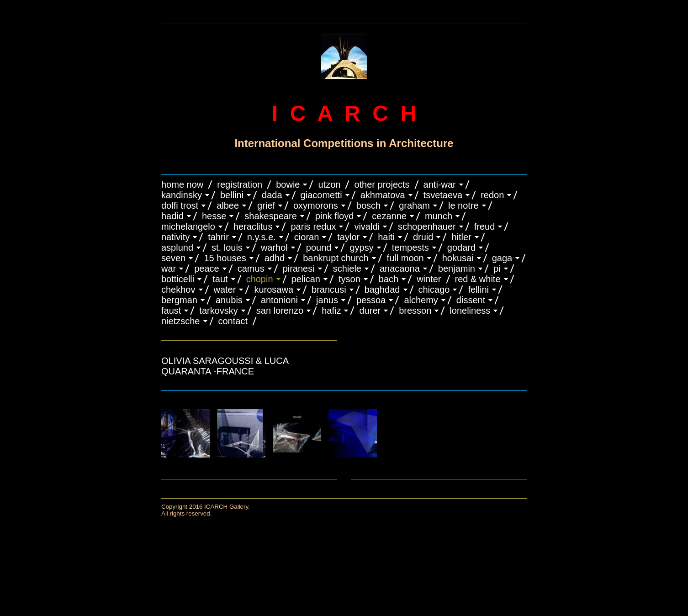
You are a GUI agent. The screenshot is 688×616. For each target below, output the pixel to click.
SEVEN (173, 258)
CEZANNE (389, 216)
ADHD (275, 258)
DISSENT (471, 300)
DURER (370, 311)
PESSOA (371, 300)
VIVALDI (367, 226)
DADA (272, 195)
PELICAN (306, 279)
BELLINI (232, 195)
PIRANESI (299, 269)
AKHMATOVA (383, 195)
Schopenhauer (427, 226)
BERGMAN (179, 300)
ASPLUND (177, 247)
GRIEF (266, 205)
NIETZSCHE (181, 321)
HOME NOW (182, 184)
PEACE (207, 269)
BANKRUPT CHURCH (336, 258)
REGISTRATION (240, 184)
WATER (225, 290)
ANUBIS (229, 300)
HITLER (461, 237)
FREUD (485, 226)
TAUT (220, 279)
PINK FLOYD (335, 216)
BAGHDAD (382, 290)
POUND (319, 247)
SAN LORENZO (280, 311)
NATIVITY (175, 237)
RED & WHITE (478, 279)
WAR (169, 269)
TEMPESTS (410, 247)
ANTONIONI (279, 300)
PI (497, 269)
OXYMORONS (316, 205)
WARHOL (274, 247)
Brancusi (329, 290)
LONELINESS (470, 311)
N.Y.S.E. (262, 237)
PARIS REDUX (313, 226)
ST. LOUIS (227, 247)
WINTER (429, 279)
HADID (172, 216)
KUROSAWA (274, 290)
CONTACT (233, 321)
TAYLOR (348, 237)
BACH (389, 279)
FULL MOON (405, 258)
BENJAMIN (457, 269)
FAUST (171, 311)
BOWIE (288, 184)
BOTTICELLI (178, 279)
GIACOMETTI (321, 195)
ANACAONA (400, 269)
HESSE (214, 216)
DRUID (423, 237)
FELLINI (478, 290)
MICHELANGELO (188, 226)
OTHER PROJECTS (382, 184)
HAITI (386, 237)
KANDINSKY (182, 195)
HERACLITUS (253, 226)
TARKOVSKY (218, 311)
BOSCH (368, 205)
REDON (492, 195)
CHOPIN (260, 279)
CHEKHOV (178, 290)
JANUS (327, 300)
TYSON (349, 279)
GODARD (461, 247)
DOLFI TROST (180, 205)
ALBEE (228, 205)
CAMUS (251, 269)
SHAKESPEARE (271, 216)
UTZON (329, 184)
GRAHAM (414, 205)
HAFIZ (331, 311)
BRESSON (415, 311)
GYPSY (361, 247)
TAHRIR (218, 237)
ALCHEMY (421, 300)
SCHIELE (347, 269)
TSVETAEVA (443, 195)
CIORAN (307, 237)
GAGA (502, 258)
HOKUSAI (458, 258)
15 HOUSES (225, 258)
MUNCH (439, 216)
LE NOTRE (463, 205)
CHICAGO (434, 290)
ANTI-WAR (440, 184)
